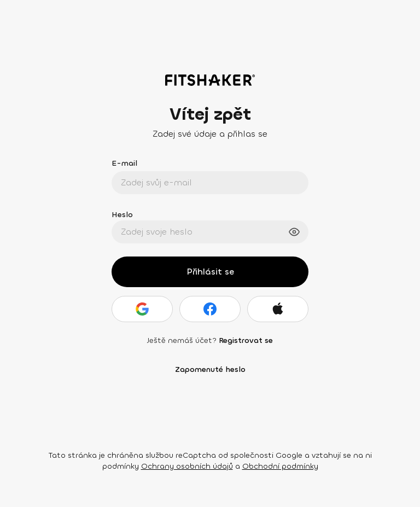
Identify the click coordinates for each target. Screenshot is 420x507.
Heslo (122, 215)
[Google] (142, 309)
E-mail (124, 163)
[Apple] (278, 309)
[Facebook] (210, 309)
